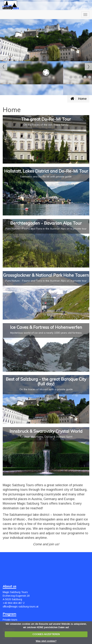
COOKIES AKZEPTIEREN (46, 634)
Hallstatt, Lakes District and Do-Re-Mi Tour (46, 171)
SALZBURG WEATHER (46, 569)
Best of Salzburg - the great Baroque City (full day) (46, 381)
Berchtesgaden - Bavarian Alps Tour (46, 223)
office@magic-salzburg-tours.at (21, 607)
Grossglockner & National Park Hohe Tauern (46, 275)
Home (82, 99)
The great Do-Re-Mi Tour (46, 119)
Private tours (10, 620)
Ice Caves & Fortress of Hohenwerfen (46, 327)
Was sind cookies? (46, 641)
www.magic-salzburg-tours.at (72, 99)
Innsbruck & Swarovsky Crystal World (46, 431)
